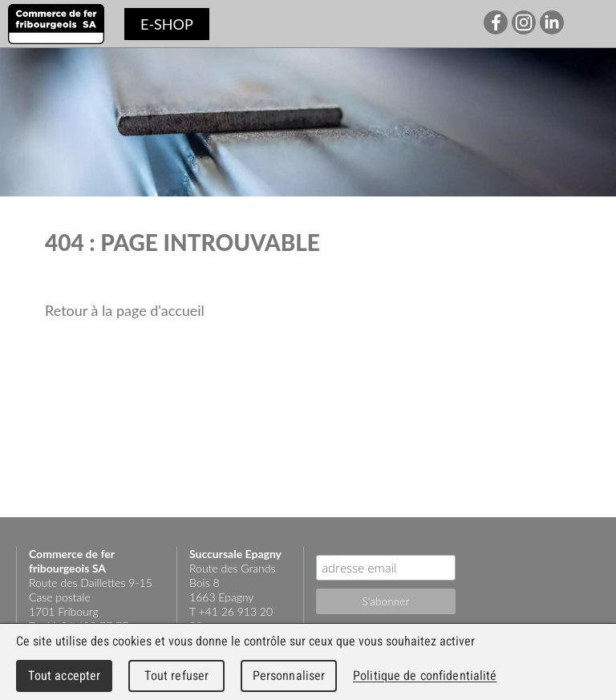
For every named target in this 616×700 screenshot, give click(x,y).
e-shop (167, 24)
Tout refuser (177, 676)
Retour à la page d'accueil (125, 310)
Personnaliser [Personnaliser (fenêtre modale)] (289, 676)
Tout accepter (65, 676)
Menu (592, 24)
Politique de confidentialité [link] (425, 676)
